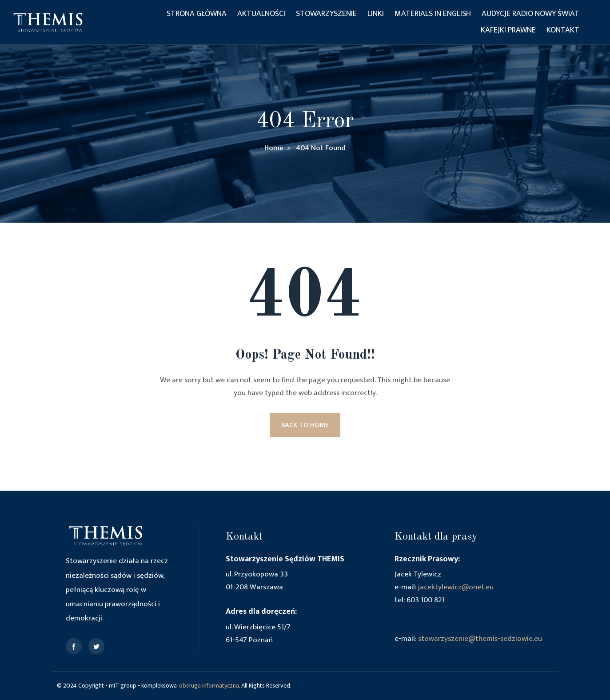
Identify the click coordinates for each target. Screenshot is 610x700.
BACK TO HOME (305, 425)
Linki (376, 14)
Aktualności (261, 14)
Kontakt (563, 30)
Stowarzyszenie (326, 14)
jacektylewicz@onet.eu (456, 587)
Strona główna (197, 14)
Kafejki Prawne (508, 30)
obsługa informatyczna (209, 686)
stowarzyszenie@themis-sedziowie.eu (480, 639)
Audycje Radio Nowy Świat (530, 14)
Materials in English (433, 14)
